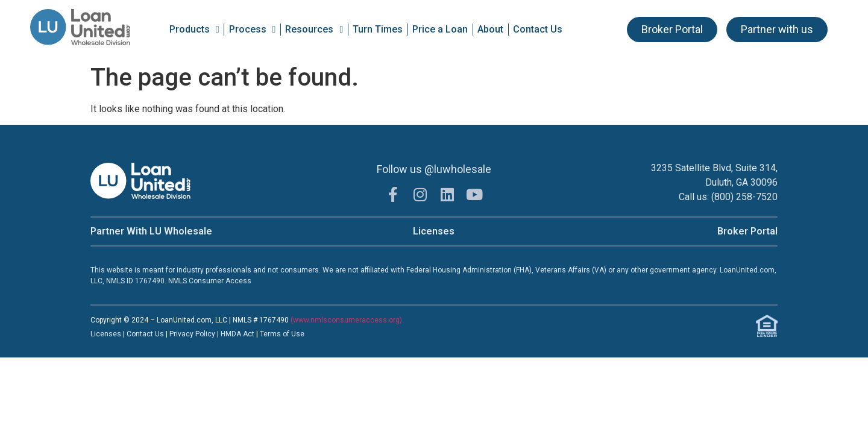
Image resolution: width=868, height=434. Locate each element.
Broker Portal (747, 231)
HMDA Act (237, 334)
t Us (157, 334)
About (490, 29)
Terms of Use (282, 334)
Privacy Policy (193, 334)
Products (194, 30)
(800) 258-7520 (744, 197)
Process (253, 30)
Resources (314, 30)
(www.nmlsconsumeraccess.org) (346, 320)
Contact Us (538, 29)
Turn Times (378, 29)
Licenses (434, 231)
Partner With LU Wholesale (151, 231)
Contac (139, 334)
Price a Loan (440, 29)
